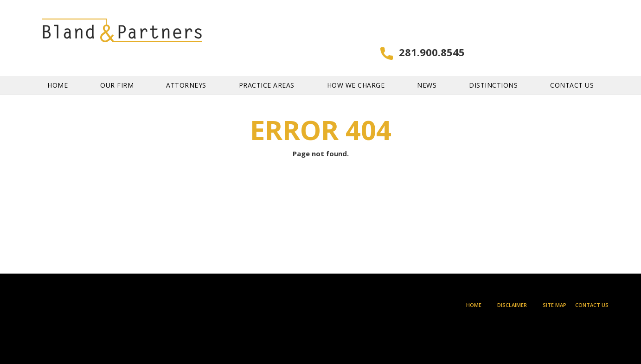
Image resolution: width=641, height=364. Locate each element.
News (427, 70)
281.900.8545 (576, 32)
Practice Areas (267, 70)
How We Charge (356, 70)
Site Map (554, 305)
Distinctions (493, 70)
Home (58, 70)
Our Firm (117, 70)
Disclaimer (512, 305)
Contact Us (572, 70)
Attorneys (186, 70)
